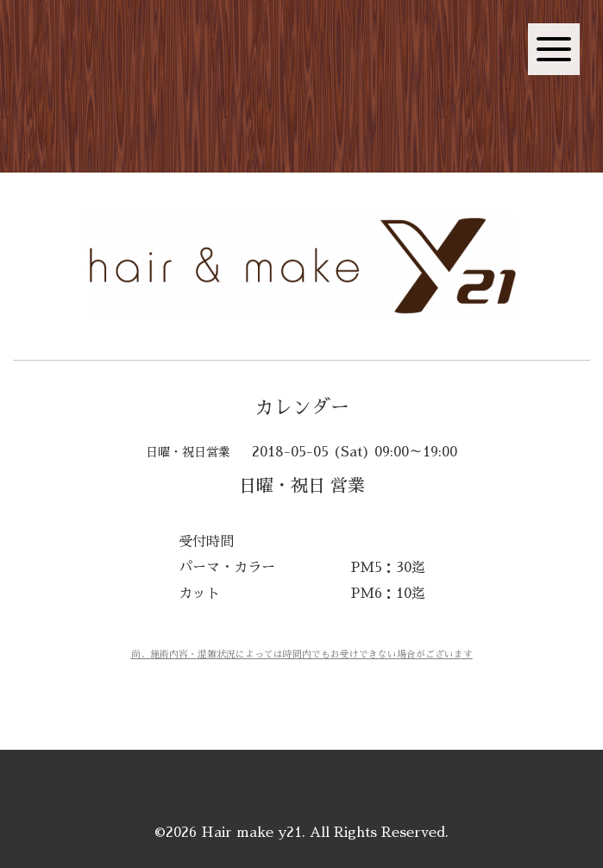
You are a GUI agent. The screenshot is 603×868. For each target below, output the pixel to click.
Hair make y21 (251, 833)
